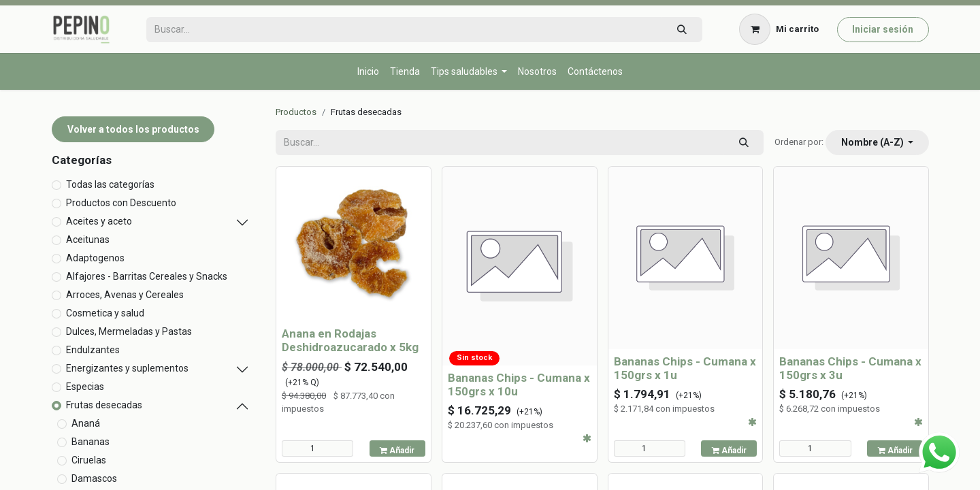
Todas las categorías (110, 184)
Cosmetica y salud (105, 313)
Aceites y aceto (99, 221)
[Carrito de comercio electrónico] (779, 29)
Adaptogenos (95, 258)
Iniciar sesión (883, 29)
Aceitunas (88, 240)
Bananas (91, 442)
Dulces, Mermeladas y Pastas (129, 331)
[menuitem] (368, 72)
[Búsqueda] (682, 30)
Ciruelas (89, 460)
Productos (296, 112)
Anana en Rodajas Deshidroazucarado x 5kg (350, 340)
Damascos (94, 478)
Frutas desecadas (104, 405)
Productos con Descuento (121, 203)
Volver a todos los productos (133, 129)
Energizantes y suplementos (127, 368)
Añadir (397, 451)
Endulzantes (93, 350)
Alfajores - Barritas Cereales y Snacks (147, 276)
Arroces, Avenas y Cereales (125, 295)
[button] (877, 143)
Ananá (86, 423)
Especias (85, 387)
